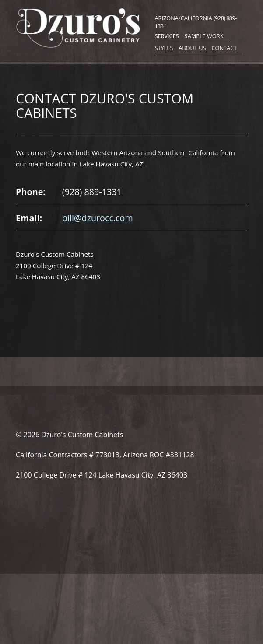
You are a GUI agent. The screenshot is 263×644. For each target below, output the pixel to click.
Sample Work (204, 36)
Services (167, 36)
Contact (224, 48)
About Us (192, 48)
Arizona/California (183, 18)
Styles (164, 48)
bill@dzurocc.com (98, 218)
